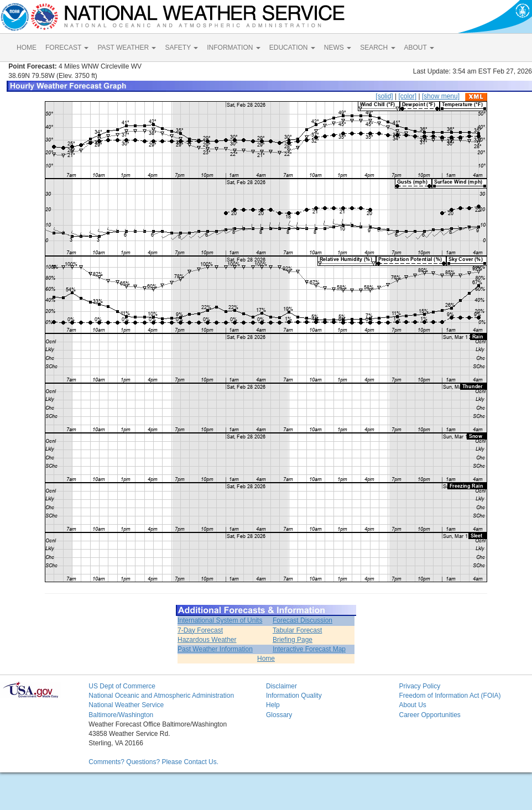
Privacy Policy (419, 686)
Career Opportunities (429, 715)
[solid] (384, 96)
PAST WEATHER (127, 48)
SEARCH (377, 48)
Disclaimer (281, 686)
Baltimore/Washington (121, 715)
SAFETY (181, 48)
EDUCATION (292, 48)
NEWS (338, 48)
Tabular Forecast (297, 630)
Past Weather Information (215, 649)
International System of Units (220, 620)
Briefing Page (293, 640)
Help (273, 705)
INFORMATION (233, 48)
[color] (407, 96)
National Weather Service (126, 705)
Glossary (279, 715)
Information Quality (294, 696)
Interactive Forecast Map (309, 649)
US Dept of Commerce (122, 686)
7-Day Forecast (200, 630)
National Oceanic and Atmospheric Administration (161, 696)
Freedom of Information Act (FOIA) (450, 696)
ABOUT (419, 48)
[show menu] (441, 96)
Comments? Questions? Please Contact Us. (153, 762)
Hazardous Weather (207, 640)
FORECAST (67, 48)
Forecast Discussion (302, 620)
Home (266, 659)
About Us (412, 705)
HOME (27, 48)
